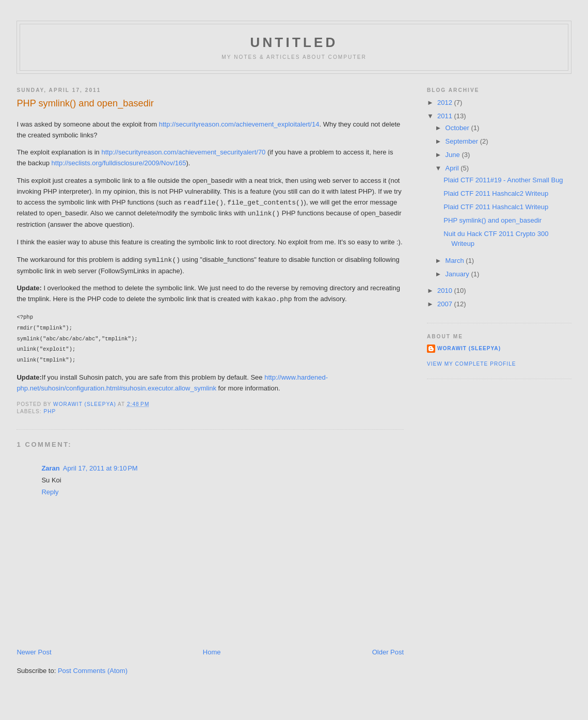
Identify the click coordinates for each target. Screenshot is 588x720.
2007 (446, 304)
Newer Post (34, 652)
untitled (294, 42)
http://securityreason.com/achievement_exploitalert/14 (239, 124)
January (458, 274)
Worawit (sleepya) (469, 348)
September (463, 141)
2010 (446, 291)
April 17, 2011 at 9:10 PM (100, 468)
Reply (50, 492)
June (454, 155)
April (453, 168)
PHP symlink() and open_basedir (492, 220)
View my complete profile (472, 364)
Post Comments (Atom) (93, 671)
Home (212, 652)
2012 (446, 103)
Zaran (50, 468)
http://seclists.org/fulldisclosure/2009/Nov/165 (119, 163)
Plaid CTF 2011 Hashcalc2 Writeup (496, 193)
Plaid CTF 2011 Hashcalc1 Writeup (496, 207)
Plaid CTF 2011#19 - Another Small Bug (503, 180)
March (456, 261)
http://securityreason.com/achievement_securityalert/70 (183, 152)
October (458, 128)
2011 (446, 116)
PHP (50, 411)
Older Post (388, 652)
